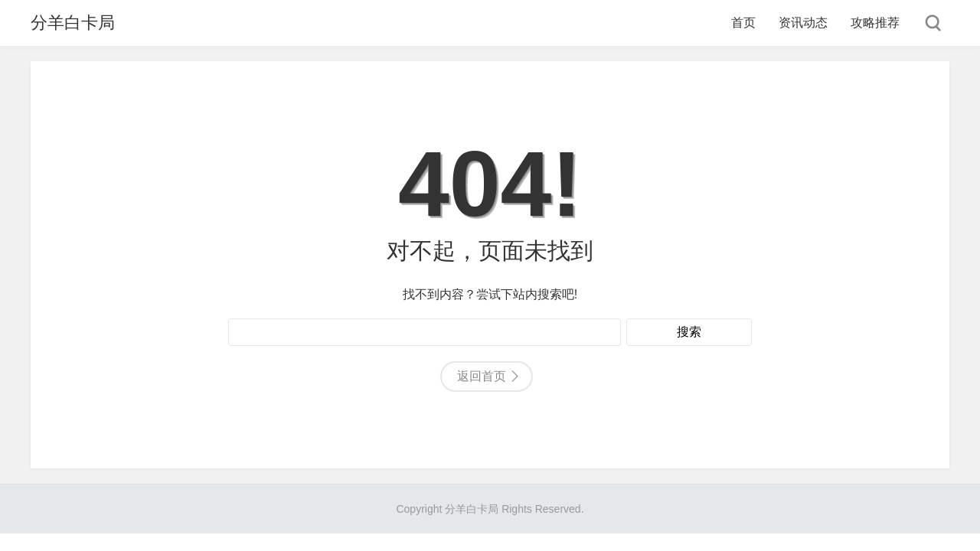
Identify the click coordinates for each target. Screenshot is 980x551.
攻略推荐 (875, 23)
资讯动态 (803, 23)
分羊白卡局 (73, 23)
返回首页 (482, 376)
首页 (743, 23)
